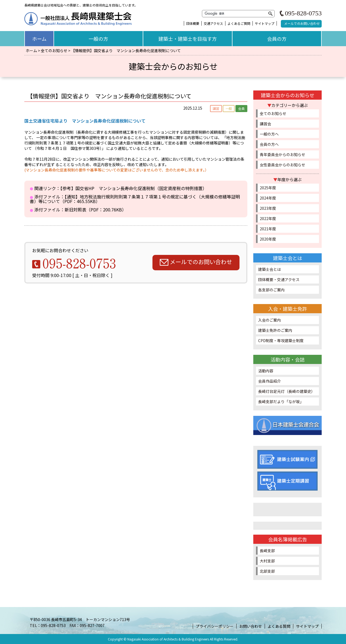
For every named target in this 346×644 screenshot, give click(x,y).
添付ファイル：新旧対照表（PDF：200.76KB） (80, 210)
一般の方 (98, 39)
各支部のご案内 (271, 290)
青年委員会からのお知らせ (282, 154)
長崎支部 (268, 551)
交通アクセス (213, 23)
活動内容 (266, 371)
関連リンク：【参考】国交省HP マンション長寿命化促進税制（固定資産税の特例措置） (121, 188)
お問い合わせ (251, 626)
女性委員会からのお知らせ (282, 165)
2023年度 (268, 208)
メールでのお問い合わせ (302, 23)
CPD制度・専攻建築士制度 (281, 340)
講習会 (265, 124)
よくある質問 (279, 626)
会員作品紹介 (270, 381)
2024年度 (268, 198)
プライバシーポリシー (215, 626)
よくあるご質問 (239, 23)
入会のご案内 (270, 320)
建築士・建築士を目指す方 (188, 39)
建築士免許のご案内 (275, 330)
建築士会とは (270, 269)
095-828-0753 (303, 13)
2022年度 (268, 218)
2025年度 (268, 188)
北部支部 (268, 571)
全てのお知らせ (54, 50)
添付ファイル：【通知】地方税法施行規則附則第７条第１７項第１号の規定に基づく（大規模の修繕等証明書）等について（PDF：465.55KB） (135, 199)
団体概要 (193, 23)
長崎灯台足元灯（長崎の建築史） (287, 391)
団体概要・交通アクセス (279, 279)
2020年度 (268, 239)
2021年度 (268, 229)
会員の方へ (269, 144)
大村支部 (268, 561)
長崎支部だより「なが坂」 (281, 402)
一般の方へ (269, 134)
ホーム (39, 39)
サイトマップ (265, 23)
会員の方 (277, 39)
